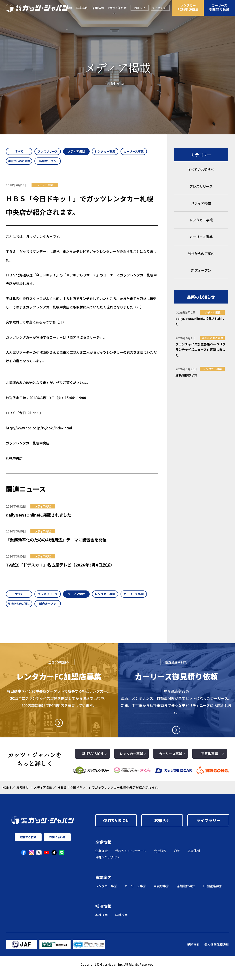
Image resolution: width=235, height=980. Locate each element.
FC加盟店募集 (188, 7)
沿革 (177, 858)
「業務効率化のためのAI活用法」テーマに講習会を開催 (56, 543)
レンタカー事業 (131, 761)
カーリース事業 (171, 761)
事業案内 (82, 8)
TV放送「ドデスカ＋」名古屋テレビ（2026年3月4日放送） (60, 568)
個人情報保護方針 (217, 952)
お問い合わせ (117, 8)
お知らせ (140, 8)
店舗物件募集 (186, 893)
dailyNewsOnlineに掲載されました (38, 518)
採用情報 (98, 8)
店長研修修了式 (186, 375)
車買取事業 (210, 761)
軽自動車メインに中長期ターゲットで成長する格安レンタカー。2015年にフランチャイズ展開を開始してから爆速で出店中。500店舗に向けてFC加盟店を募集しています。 (59, 705)
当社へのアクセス (108, 864)
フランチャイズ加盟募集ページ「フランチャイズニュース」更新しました (201, 350)
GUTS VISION (92, 761)
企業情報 (103, 849)
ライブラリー (160, 8)
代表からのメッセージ (131, 858)
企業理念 (102, 858)
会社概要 (160, 858)
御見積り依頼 (219, 7)
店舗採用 (121, 922)
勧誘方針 (193, 952)
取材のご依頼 (28, 844)
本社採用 (102, 922)
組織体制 (194, 858)
